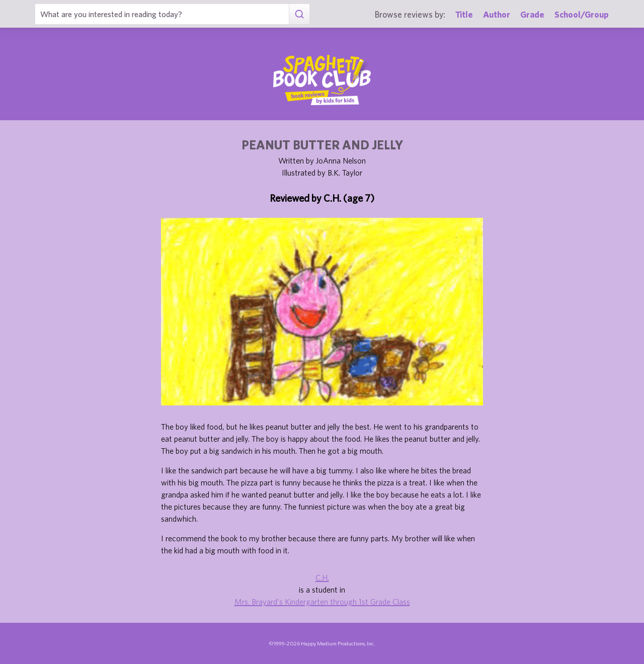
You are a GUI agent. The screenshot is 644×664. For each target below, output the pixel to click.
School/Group (582, 14)
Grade (532, 14)
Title (464, 14)
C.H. (322, 577)
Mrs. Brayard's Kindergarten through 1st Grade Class (322, 602)
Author (497, 14)
